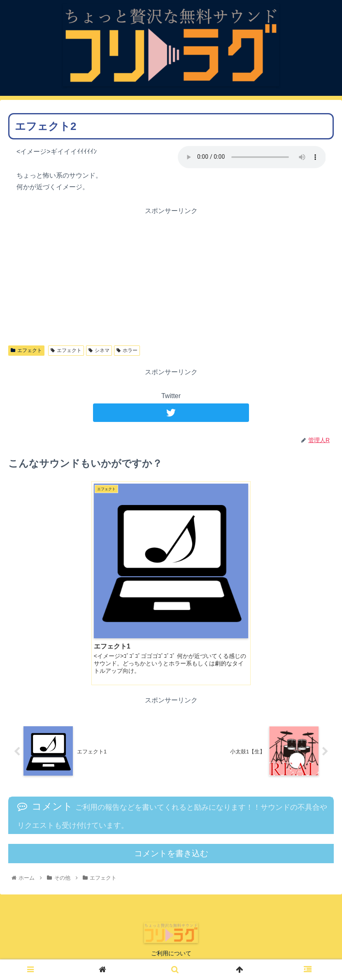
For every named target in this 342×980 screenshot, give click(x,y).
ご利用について (171, 953)
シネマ (99, 350)
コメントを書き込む (171, 853)
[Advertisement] (171, 275)
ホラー (127, 350)
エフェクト (26, 350)
